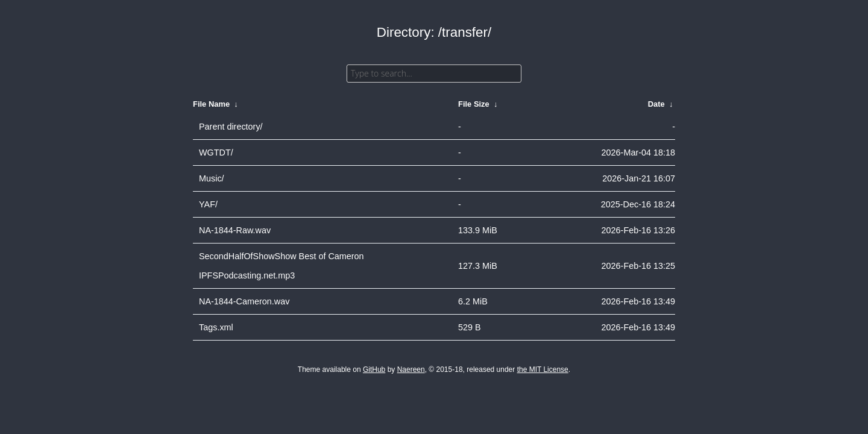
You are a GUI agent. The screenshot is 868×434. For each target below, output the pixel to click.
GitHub (374, 370)
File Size (474, 104)
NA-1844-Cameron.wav (244, 301)
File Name (211, 104)
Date (656, 104)
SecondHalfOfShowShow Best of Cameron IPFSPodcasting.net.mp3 (281, 266)
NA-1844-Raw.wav (235, 230)
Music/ (212, 178)
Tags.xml (216, 327)
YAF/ (208, 204)
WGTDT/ (216, 153)
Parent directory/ (231, 127)
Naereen (411, 370)
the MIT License (543, 370)
